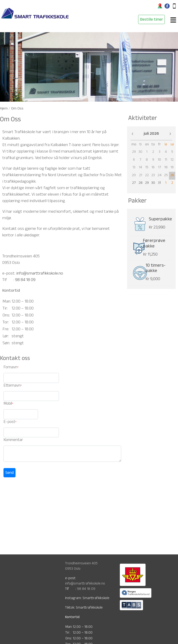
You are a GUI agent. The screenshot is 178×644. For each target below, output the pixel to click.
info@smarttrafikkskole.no (40, 274)
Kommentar (13, 440)
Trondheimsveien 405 (81, 564)
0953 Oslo (73, 569)
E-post (9, 422)
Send (10, 473)
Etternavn (12, 386)
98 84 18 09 (25, 280)
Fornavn (10, 368)
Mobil (8, 404)
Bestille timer (151, 20)
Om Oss (17, 109)
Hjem (4, 109)
